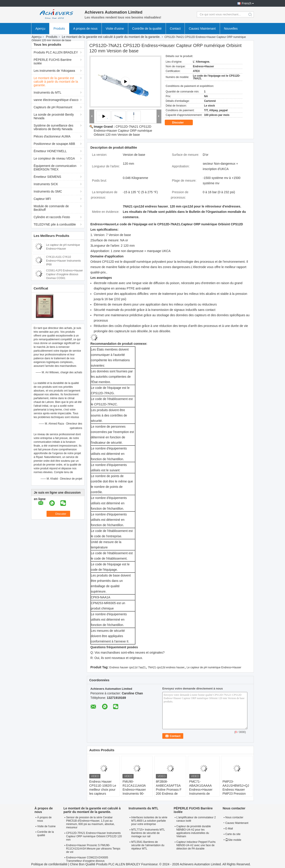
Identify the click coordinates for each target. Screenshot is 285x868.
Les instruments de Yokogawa (54, 71)
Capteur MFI (42, 199)
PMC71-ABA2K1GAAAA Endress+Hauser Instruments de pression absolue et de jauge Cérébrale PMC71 (203, 794)
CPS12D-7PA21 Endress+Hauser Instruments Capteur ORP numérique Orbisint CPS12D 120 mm (94, 836)
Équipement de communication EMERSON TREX (55, 168)
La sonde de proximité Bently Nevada (54, 116)
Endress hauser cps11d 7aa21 (127, 667)
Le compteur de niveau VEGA (54, 158)
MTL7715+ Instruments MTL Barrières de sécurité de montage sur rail (148, 833)
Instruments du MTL (48, 92)
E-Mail (229, 829)
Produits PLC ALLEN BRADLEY (56, 52)
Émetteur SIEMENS (47, 177)
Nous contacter (234, 817)
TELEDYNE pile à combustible (55, 224)
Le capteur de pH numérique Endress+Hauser (214, 667)
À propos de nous (44, 819)
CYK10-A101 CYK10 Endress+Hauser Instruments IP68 (63, 261)
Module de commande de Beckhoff (51, 208)
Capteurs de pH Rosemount (53, 107)
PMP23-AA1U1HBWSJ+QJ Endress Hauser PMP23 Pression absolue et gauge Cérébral (236, 792)
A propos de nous (85, 29)
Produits (59, 29)
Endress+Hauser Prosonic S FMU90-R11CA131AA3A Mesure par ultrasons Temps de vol (93, 849)
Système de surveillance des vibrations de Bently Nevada (53, 127)
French (246, 3)
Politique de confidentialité (49, 864)
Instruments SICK (46, 184)
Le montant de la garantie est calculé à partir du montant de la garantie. (111, 37)
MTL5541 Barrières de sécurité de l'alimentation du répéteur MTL (148, 845)
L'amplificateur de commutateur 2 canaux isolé (196, 819)
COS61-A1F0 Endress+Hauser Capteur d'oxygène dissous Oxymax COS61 (64, 274)
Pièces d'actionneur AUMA (52, 136)
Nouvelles (231, 29)
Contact (175, 29)
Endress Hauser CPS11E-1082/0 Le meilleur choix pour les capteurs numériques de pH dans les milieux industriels (103, 794)
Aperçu (40, 29)
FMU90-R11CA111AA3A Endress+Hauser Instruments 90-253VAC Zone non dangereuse (135, 792)
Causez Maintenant (202, 29)
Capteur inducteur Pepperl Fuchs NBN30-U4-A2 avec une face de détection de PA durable (196, 845)
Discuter (181, 123)
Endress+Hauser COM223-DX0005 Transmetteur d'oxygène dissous (87, 859)
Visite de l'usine (46, 826)
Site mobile (233, 840)
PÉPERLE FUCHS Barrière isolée (53, 62)
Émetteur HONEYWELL (50, 151)
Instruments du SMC (48, 191)
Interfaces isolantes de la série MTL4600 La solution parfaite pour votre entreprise (149, 821)
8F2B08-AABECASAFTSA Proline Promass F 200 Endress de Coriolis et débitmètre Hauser (169, 792)
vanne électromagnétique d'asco (56, 100)
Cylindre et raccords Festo (52, 217)
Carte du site (233, 834)
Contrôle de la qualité (147, 29)
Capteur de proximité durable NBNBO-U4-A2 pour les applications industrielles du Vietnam (194, 831)
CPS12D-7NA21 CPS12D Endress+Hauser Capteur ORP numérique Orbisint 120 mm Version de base (123, 131)
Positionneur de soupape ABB (54, 144)
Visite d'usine (115, 29)
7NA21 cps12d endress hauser (166, 667)
